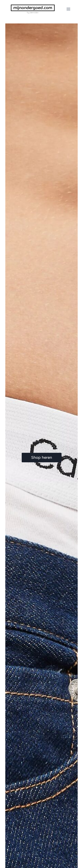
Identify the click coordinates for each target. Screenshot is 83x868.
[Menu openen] (68, 9)
